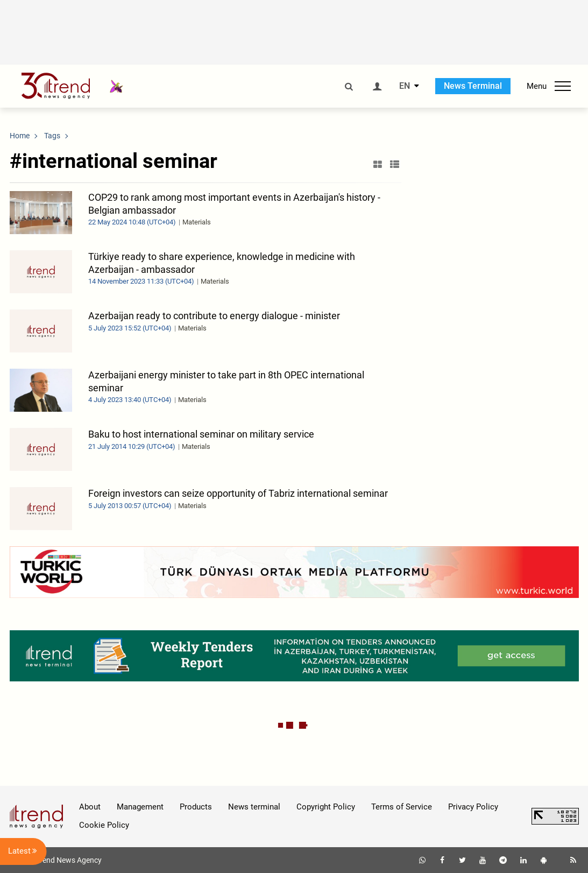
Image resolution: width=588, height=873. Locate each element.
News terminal (254, 807)
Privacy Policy (473, 807)
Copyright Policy (326, 807)
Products (196, 807)
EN (405, 86)
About (90, 807)
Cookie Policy (104, 825)
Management (140, 807)
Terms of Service (402, 807)
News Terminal (473, 86)
